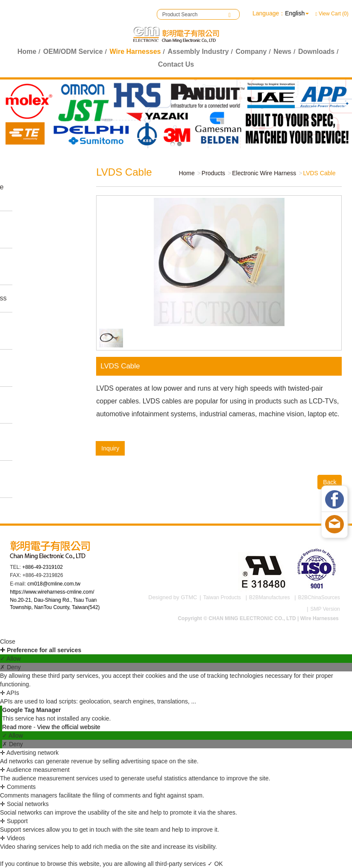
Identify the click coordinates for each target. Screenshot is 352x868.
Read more (18, 727)
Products (210, 173)
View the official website (69, 727)
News (282, 51)
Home (27, 51)
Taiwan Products (222, 597)
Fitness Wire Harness (44, 298)
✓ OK (215, 864)
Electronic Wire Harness (34, 368)
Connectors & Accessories (32, 441)
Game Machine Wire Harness (42, 192)
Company (251, 51)
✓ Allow (10, 659)
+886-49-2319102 (43, 567)
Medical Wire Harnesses (31, 330)
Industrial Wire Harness (33, 229)
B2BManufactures (269, 597)
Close (8, 641)
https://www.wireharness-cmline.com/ (52, 592)
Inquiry (107, 448)
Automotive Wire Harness (36, 266)
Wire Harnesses (135, 51)
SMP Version (325, 609)
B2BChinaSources (319, 597)
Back (327, 482)
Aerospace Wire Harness (35, 479)
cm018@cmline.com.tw (54, 584)
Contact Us (176, 64)
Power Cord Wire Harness (37, 405)
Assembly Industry (198, 51)
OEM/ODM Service (73, 51)
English (295, 13)
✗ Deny (10, 667)
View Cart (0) (332, 14)
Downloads (316, 51)
